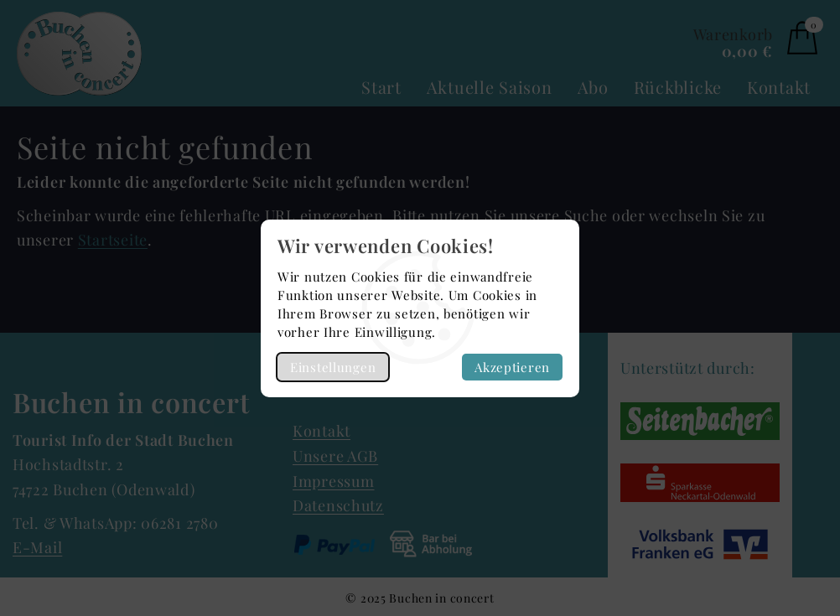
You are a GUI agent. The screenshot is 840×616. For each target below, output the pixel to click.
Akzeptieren (512, 367)
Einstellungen (333, 367)
